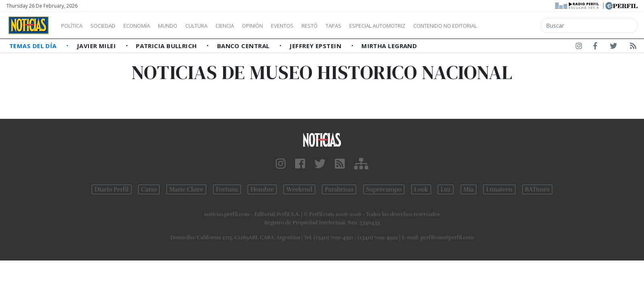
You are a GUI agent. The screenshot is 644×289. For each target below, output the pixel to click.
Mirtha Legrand (389, 46)
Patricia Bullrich (167, 46)
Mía (469, 189)
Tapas (379, 26)
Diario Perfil (112, 189)
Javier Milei (97, 46)
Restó (352, 26)
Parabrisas (339, 189)
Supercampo (384, 189)
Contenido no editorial (514, 26)
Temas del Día (34, 46)
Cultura (219, 26)
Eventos (320, 26)
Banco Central (244, 46)
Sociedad (111, 26)
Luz (446, 189)
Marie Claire (186, 189)
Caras (149, 189)
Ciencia (253, 26)
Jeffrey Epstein (316, 46)
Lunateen (499, 189)
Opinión (285, 26)
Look (421, 189)
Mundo (186, 26)
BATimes (537, 189)
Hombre (262, 189)
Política (75, 26)
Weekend (299, 189)
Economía (150, 26)
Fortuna (227, 189)
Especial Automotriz (431, 26)
